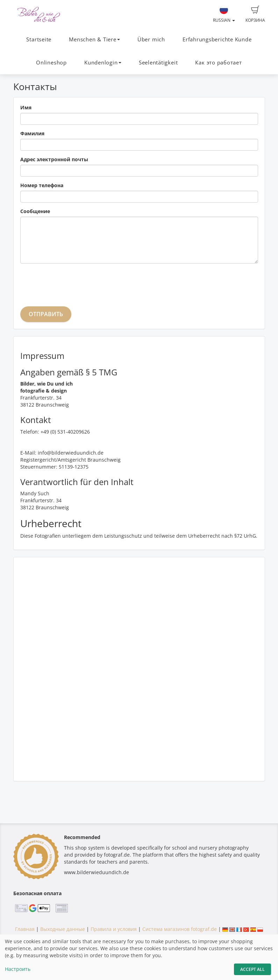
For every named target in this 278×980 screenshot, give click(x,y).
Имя (26, 107)
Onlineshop (51, 63)
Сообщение (35, 211)
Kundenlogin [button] (103, 63)
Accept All (252, 969)
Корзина (255, 14)
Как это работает (218, 63)
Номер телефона (42, 185)
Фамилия (32, 133)
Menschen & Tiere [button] (94, 39)
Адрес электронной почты (54, 159)
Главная (25, 929)
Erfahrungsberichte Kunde (217, 39)
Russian (224, 14)
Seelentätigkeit (158, 63)
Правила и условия (114, 929)
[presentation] (73, 283)
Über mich (151, 39)
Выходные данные (63, 929)
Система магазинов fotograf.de (180, 929)
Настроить (18, 969)
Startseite (39, 39)
